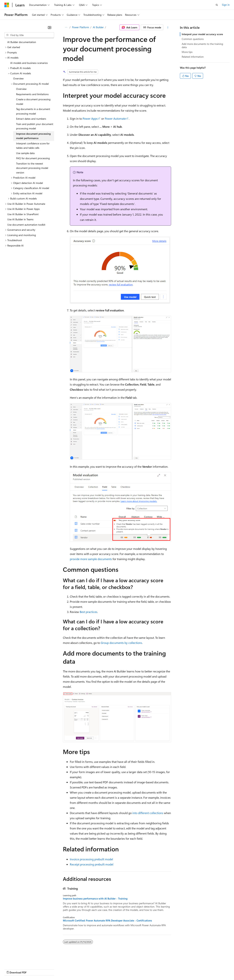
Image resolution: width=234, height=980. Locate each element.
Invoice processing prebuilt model (91, 859)
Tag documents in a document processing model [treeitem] (33, 111)
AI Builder (98, 27)
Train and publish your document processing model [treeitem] (35, 126)
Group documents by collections (121, 643)
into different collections (148, 813)
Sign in (226, 5)
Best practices (88, 612)
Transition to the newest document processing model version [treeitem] (32, 168)
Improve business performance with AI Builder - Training (95, 899)
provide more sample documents (91, 559)
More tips (187, 52)
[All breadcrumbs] (66, 27)
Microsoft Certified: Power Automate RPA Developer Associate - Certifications (107, 921)
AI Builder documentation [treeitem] (22, 42)
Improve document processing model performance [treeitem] (33, 136)
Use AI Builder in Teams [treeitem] (20, 219)
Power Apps (90, 118)
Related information (193, 57)
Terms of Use (134, 969)
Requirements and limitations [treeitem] (32, 94)
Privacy (80, 969)
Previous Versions (33, 969)
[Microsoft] (7, 5)
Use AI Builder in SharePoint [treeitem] (23, 214)
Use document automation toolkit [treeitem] (26, 225)
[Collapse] (50, 27)
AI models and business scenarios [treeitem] (29, 63)
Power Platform (81, 27)
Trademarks (152, 969)
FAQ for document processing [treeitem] (33, 158)
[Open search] (217, 5)
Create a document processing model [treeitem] (33, 102)
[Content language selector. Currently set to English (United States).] (21, 960)
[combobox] (29, 35)
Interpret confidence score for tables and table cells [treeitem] (33, 146)
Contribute (65, 969)
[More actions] (168, 27)
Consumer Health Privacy (105, 969)
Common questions (193, 39)
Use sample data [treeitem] (25, 153)
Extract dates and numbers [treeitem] (31, 119)
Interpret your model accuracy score (202, 34)
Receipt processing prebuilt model (92, 864)
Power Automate (115, 118)
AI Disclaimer (12, 969)
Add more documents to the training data (202, 45)
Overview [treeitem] (18, 78)
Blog (50, 969)
